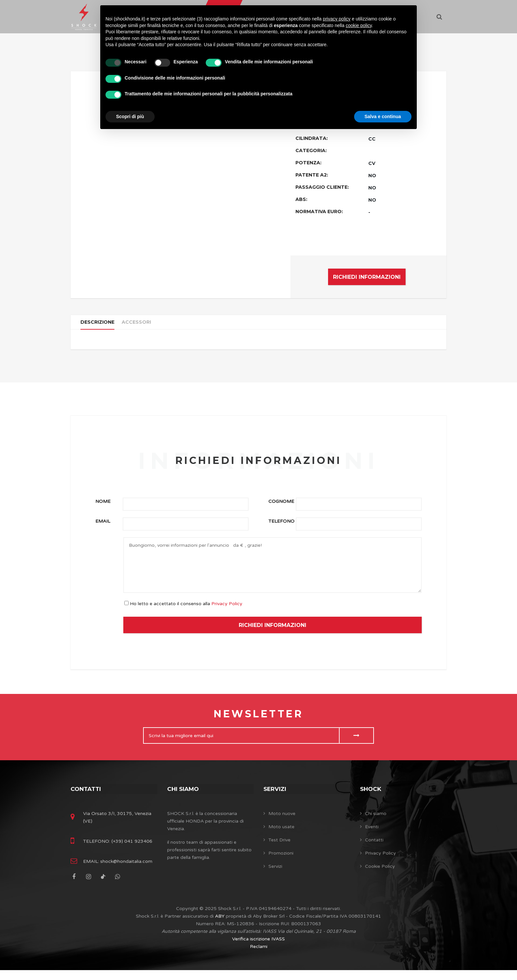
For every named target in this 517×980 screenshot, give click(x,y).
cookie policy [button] (359, 25)
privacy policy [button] (337, 19)
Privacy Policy (227, 611)
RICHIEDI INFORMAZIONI (367, 277)
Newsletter (258, 721)
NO (372, 176)
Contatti (87, 796)
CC (372, 139)
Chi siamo (184, 796)
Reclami (259, 956)
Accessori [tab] (142, 325)
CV (372, 163)
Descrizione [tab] (99, 325)
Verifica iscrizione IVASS (258, 949)
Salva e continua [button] (383, 116)
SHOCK (371, 796)
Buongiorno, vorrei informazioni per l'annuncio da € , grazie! (273, 572)
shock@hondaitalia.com (126, 871)
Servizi (275, 796)
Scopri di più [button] (130, 116)
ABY (220, 926)
